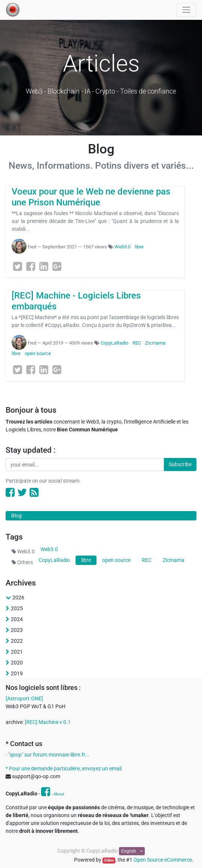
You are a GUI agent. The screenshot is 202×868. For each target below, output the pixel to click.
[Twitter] (18, 266)
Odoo (109, 860)
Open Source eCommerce (163, 860)
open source (38, 353)
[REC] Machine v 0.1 (48, 722)
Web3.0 (123, 247)
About (59, 794)
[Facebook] (31, 266)
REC (137, 343)
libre (139, 247)
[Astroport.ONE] (24, 699)
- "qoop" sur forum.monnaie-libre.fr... (48, 755)
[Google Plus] (57, 266)
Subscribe (180, 464)
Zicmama (155, 343)
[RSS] (34, 493)
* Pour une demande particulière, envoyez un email (64, 768)
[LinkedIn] (44, 266)
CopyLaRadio (114, 343)
